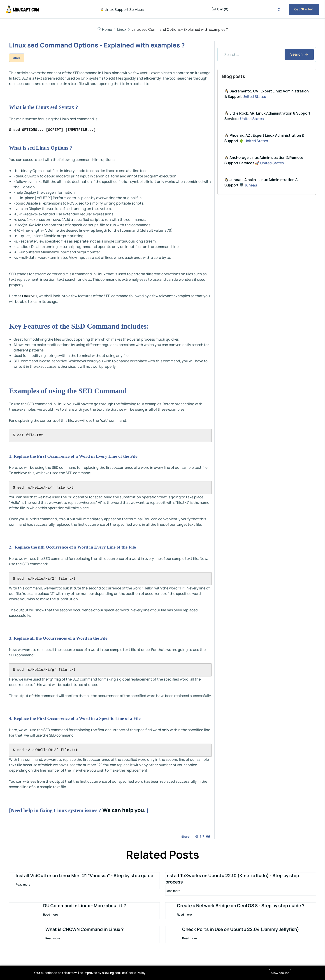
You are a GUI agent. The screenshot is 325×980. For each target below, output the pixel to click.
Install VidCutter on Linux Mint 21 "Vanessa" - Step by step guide (85, 876)
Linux (122, 29)
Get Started (304, 9)
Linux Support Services (122, 9)
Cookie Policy (136, 973)
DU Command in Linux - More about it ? (84, 906)
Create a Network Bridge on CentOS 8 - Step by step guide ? (241, 906)
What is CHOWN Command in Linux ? (84, 930)
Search (299, 54)
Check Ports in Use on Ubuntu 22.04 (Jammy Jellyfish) (241, 930)
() (220, 9)
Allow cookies (280, 973)
